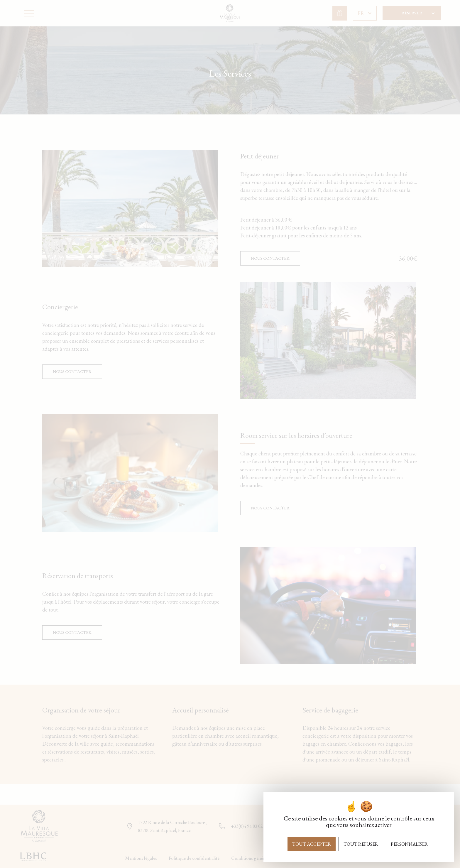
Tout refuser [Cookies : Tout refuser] (361, 844)
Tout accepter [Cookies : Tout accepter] (312, 844)
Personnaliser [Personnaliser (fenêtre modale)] (409, 844)
